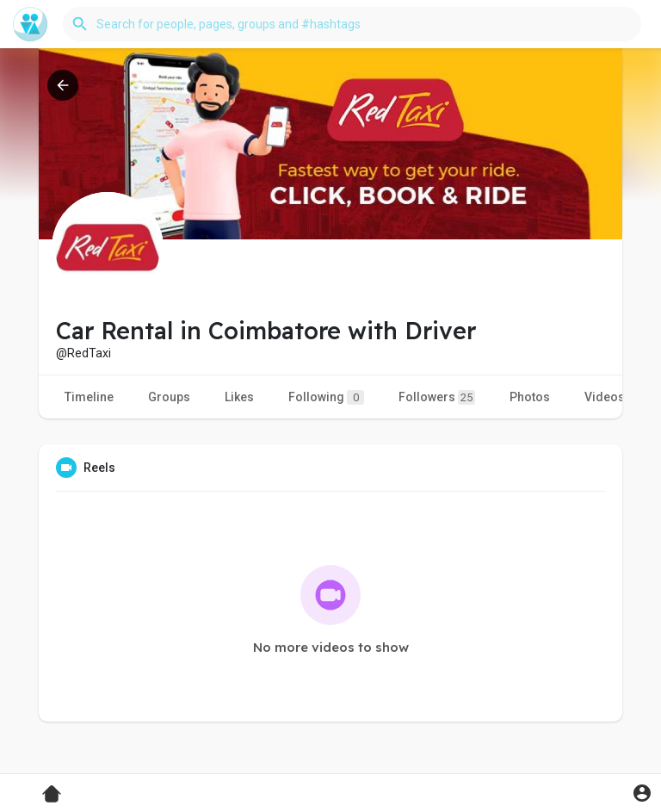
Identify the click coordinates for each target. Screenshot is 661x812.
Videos (605, 397)
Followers (437, 397)
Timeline (89, 397)
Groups (169, 397)
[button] (352, 24)
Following (326, 397)
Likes (239, 397)
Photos (530, 397)
